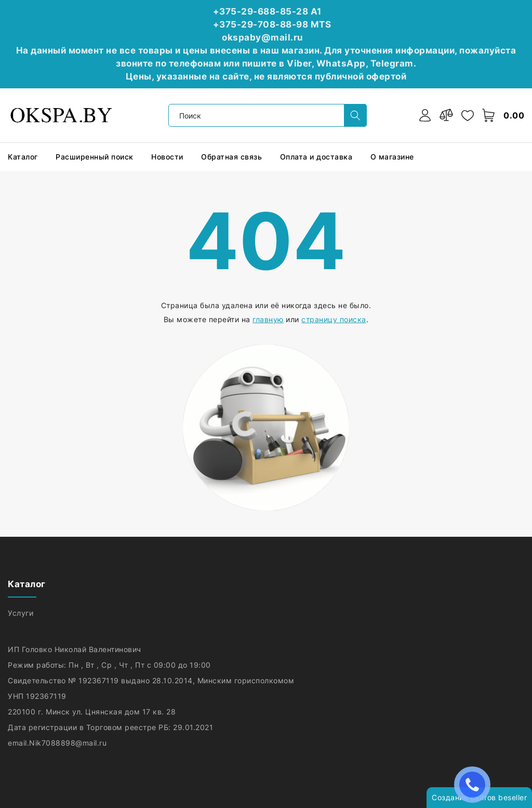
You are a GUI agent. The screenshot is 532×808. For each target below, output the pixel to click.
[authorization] (425, 115)
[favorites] (468, 115)
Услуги (22, 613)
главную (268, 319)
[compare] (446, 115)
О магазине (394, 157)
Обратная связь (233, 157)
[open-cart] (489, 115)
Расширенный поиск (96, 157)
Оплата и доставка (317, 157)
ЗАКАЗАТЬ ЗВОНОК (475, 784)
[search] (355, 115)
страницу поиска (334, 319)
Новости (168, 157)
